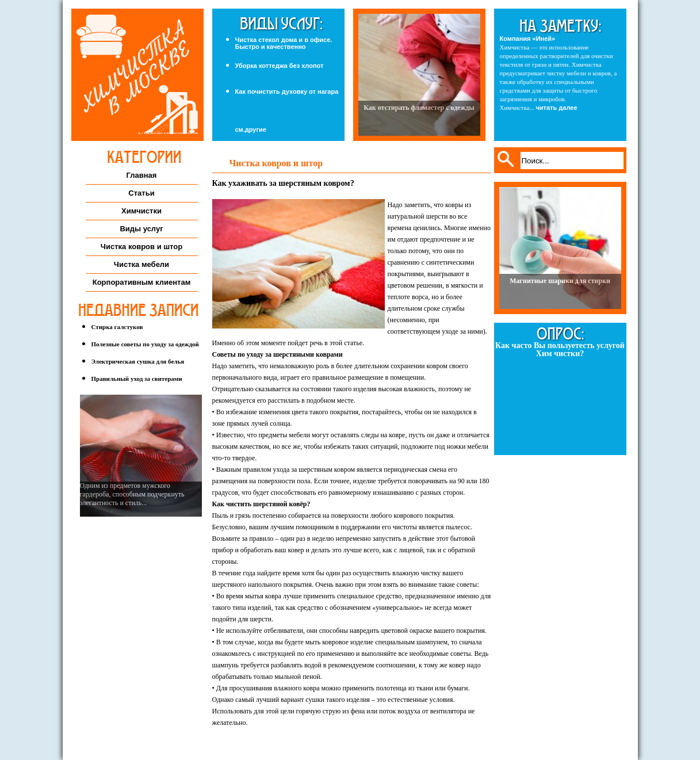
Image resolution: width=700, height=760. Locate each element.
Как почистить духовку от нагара (287, 91)
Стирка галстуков (117, 327)
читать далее (556, 108)
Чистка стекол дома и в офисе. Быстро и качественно (284, 43)
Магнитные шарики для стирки (560, 281)
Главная (142, 175)
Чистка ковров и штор (141, 247)
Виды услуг (141, 229)
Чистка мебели (141, 264)
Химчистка (137, 75)
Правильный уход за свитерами (137, 379)
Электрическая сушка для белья (138, 361)
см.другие (251, 130)
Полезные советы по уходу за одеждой (145, 344)
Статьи (141, 193)
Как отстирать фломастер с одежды (419, 108)
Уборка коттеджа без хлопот (280, 66)
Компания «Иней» (528, 39)
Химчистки (141, 211)
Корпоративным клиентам (142, 282)
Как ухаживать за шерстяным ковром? (283, 183)
